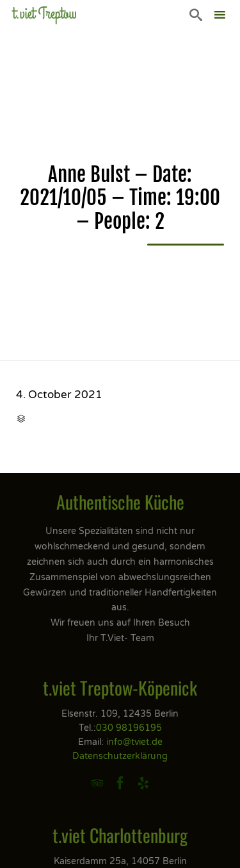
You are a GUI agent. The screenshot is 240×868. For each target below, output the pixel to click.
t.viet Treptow (45, 14)
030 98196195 (129, 728)
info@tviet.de (134, 742)
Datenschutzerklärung (120, 756)
